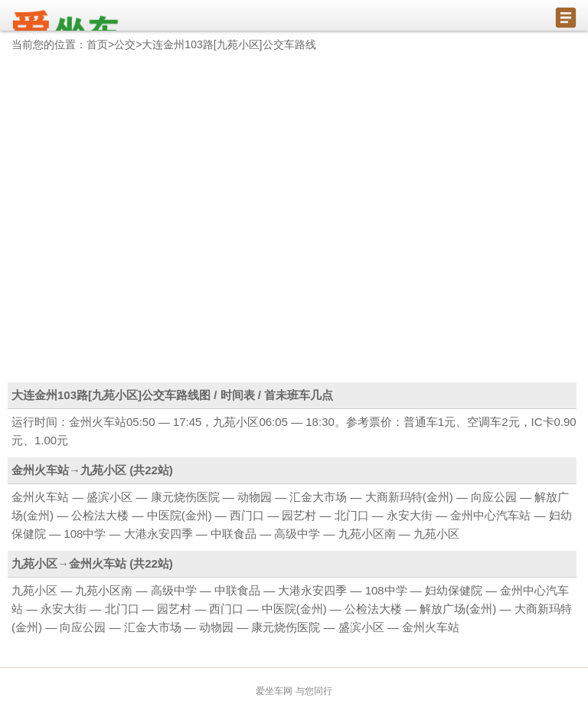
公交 (125, 44)
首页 (97, 44)
